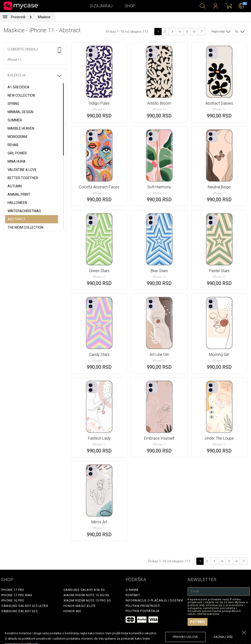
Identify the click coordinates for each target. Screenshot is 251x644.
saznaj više (223, 637)
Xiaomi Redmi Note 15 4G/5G (86, 595)
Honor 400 (72, 611)
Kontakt (133, 595)
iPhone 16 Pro (13, 600)
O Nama (132, 590)
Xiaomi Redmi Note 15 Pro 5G (87, 600)
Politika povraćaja (143, 611)
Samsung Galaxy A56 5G (84, 590)
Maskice (44, 17)
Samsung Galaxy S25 (19, 611)
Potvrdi (198, 622)
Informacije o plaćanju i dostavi (154, 600)
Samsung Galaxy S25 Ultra (25, 606)
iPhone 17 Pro (13, 590)
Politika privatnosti (143, 606)
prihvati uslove (185, 637)
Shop (130, 6)
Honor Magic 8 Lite (80, 606)
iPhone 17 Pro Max (17, 595)
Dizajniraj (101, 6)
